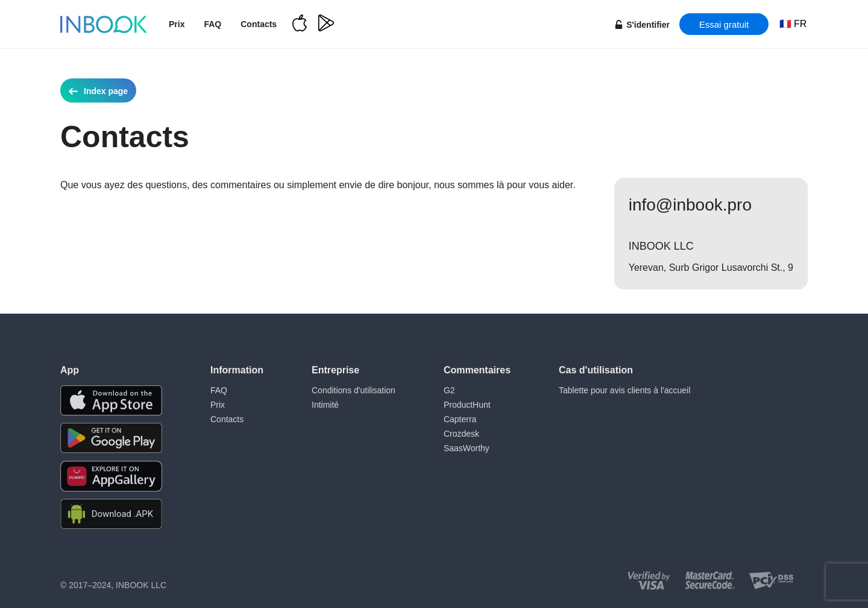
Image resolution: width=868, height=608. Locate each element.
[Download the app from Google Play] (111, 438)
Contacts (259, 24)
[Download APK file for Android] (111, 514)
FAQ (212, 24)
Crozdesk (461, 434)
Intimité (325, 405)
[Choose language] (793, 24)
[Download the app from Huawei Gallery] (111, 476)
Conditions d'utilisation (354, 390)
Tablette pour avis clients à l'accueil (624, 390)
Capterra (460, 419)
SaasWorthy (467, 448)
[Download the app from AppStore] (111, 401)
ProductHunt (467, 405)
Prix (177, 24)
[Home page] (104, 24)
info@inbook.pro (690, 205)
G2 (449, 390)
